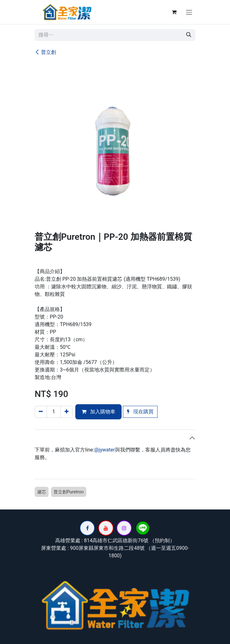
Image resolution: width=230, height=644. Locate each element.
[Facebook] (87, 528)
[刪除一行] (41, 412)
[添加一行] (67, 412)
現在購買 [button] (140, 412)
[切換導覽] (189, 12)
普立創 (45, 52)
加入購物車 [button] (98, 412)
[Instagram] (124, 528)
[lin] (143, 528)
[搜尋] (189, 35)
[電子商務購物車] (174, 12)
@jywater (105, 450)
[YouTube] (106, 528)
